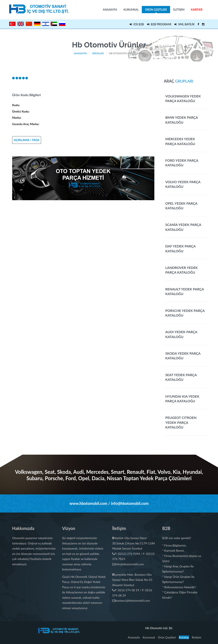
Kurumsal (131, 10)
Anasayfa (110, 10)
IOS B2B (137, 24)
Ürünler (98, 53)
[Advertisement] (83, 230)
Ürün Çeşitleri (156, 11)
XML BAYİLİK (184, 24)
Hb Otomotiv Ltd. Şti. (159, 628)
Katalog (184, 637)
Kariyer (197, 10)
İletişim (179, 10)
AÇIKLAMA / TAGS (27, 140)
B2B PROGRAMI (159, 24)
